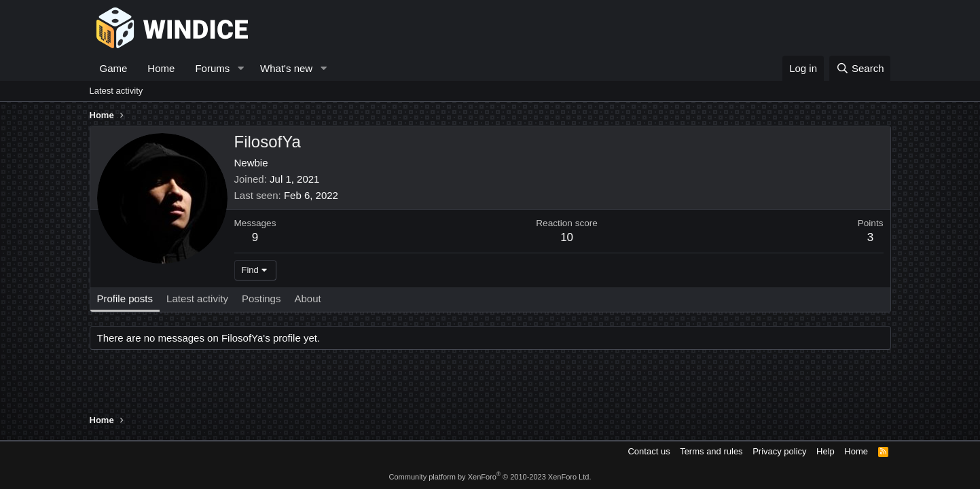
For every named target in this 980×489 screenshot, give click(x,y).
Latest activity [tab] (197, 298)
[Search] (860, 68)
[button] (240, 68)
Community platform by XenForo (490, 477)
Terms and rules (711, 451)
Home (161, 68)
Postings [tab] (261, 298)
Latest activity (116, 91)
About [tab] (307, 298)
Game (114, 68)
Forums (212, 68)
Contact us (649, 451)
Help (825, 451)
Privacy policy (779, 451)
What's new (286, 68)
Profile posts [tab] (125, 298)
